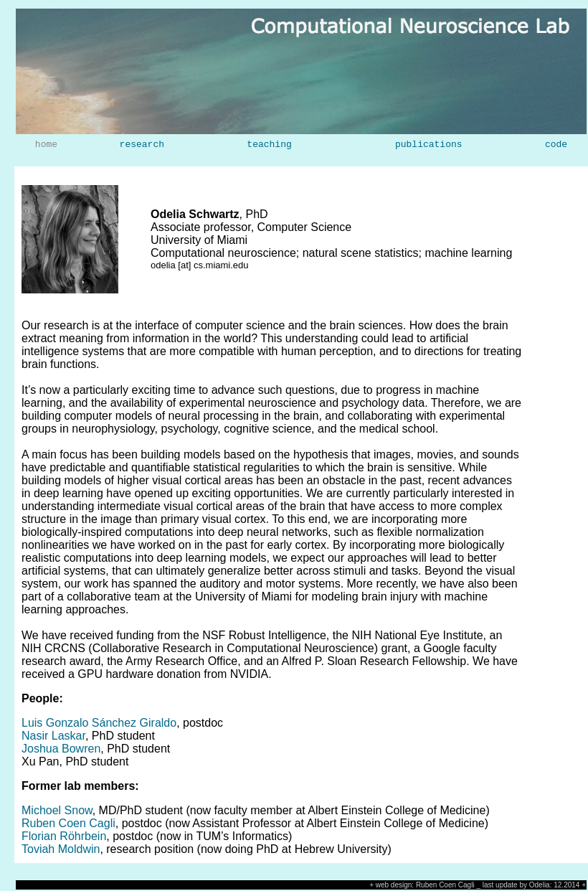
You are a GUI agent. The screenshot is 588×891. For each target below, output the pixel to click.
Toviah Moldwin (61, 849)
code (556, 145)
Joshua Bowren (61, 749)
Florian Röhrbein (64, 836)
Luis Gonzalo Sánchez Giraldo (99, 723)
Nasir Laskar (53, 736)
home (46, 145)
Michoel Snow (57, 810)
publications (429, 145)
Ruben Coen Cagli (68, 823)
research (142, 145)
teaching (269, 145)
